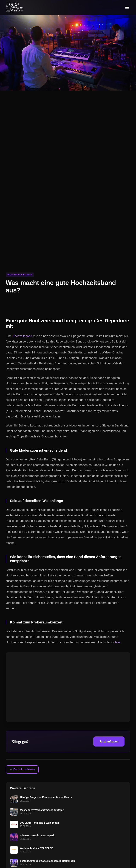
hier (117, 642)
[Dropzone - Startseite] (15, 8)
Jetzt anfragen (109, 741)
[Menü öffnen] (127, 7)
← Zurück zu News (22, 769)
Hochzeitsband (22, 336)
